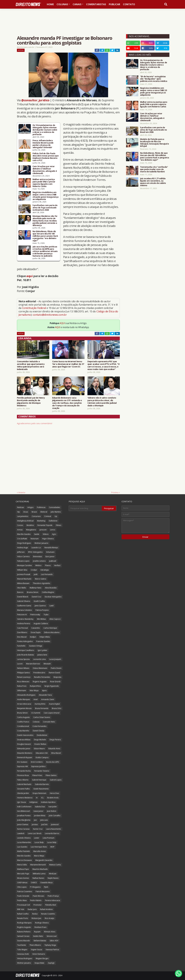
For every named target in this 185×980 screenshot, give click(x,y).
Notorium (35, 539)
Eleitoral (44, 512)
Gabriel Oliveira (24, 601)
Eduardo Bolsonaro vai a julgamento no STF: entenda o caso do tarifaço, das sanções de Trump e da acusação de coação (67, 403)
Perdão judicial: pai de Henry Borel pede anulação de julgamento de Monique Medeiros (31, 402)
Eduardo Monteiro (25, 753)
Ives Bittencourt (24, 811)
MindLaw (53, 874)
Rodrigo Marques (24, 923)
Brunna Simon (33, 592)
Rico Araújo (50, 918)
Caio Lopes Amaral (52, 713)
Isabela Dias (40, 807)
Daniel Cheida (39, 731)
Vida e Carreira (23, 556)
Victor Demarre (39, 954)
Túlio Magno (22, 950)
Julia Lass (44, 820)
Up (56, 516)
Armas (20, 530)
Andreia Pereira (24, 623)
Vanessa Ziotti (23, 954)
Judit (36, 574)
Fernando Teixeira (42, 771)
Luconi (20, 664)
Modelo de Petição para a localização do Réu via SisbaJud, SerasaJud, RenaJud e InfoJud (155, 143)
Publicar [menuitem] (114, 4)
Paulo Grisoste (23, 896)
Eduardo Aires (54, 749)
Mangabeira (31, 530)
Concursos (36, 516)
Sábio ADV (54, 941)
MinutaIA (47, 664)
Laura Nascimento (54, 829)
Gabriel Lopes (56, 780)
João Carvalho (55, 816)
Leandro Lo (36, 548)
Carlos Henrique (50, 628)
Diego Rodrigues (24, 543)
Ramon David (54, 673)
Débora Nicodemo (52, 632)
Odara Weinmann (40, 668)
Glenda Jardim (23, 793)
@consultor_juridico (35, 100)
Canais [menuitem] (77, 4)
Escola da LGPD (53, 762)
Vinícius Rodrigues (25, 958)
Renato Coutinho (48, 914)
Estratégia (45, 570)
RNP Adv (21, 909)
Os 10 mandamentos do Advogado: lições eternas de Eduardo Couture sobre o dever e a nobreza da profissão (45, 130)
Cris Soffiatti (22, 539)
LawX (52, 606)
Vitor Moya (34, 690)
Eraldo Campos (42, 757)
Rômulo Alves (50, 932)
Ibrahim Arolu (53, 798)
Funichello (21, 646)
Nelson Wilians (23, 668)
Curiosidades (54, 507)
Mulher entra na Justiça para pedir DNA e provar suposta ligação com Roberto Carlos (44, 183)
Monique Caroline (24, 565)
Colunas (36, 722)
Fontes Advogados (25, 641)
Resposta (57, 677)
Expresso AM (22, 766)
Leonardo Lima (39, 659)
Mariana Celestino (25, 610)
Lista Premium (49, 838)
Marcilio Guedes (24, 856)
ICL (42, 798)
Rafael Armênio (46, 909)
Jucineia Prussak (24, 574)
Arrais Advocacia (24, 704)
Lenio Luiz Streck (35, 833)
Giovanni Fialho (23, 789)
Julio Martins (56, 512)
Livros (53, 530)
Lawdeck (21, 833)
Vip (18, 512)
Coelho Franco (23, 722)
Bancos (20, 592)
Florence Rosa (23, 775)
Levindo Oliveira (24, 838)
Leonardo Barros (52, 833)
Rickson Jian (36, 918)
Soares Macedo (24, 941)
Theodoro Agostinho (42, 583)
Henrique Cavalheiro (26, 650)
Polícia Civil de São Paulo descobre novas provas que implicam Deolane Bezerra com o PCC (46, 157)
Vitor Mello (22, 588)
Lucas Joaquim (55, 659)
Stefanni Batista (40, 941)
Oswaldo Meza (46, 883)
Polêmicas (41, 507)
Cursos (20, 525)
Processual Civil (24, 905)
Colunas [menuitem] (62, 4)
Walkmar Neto (35, 588)
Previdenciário (39, 673)
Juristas (35, 824)
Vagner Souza (36, 950)
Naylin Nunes (53, 878)
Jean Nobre (52, 811)
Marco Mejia (39, 856)
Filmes (59, 525)
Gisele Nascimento (41, 789)
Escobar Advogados (53, 597)
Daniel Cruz (36, 597)
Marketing (41, 521)
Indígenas (33, 802)
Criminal (48, 516)
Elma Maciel (56, 753)
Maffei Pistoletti (23, 851)
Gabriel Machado (24, 784)
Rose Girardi (55, 682)
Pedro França (53, 896)
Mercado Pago (23, 874)
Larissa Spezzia (23, 659)
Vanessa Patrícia (52, 950)
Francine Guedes (43, 641)
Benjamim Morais (24, 708)
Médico (38, 565)
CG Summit (36, 713)
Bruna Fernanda (42, 708)
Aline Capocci (55, 619)
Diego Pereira (55, 740)
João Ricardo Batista (26, 655)
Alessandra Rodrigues (26, 695)
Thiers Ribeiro (35, 945)
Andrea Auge (23, 548)
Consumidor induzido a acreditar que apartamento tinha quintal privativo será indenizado (31, 365)
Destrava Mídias (24, 740)
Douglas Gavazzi (24, 744)
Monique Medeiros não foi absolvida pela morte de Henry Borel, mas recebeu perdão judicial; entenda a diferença (45, 221)
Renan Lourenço (24, 677)
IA (37, 798)
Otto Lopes (22, 887)
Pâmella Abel (51, 905)
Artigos (30, 507)
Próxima (115, 492)
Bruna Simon (22, 713)
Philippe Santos (23, 673)
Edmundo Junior (24, 749)
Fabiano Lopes (23, 561)
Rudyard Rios (35, 686)
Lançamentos (23, 516)
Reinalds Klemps (51, 548)
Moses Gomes (23, 878)
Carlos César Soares (42, 717)
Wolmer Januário (24, 963)
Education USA (42, 753)
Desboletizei (42, 735)
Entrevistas (38, 556)
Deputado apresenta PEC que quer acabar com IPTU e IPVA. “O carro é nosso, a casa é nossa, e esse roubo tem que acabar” (103, 365)
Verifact (57, 565)
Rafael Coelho (23, 914)
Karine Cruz (38, 829)
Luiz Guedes (22, 847)
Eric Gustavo (22, 762)
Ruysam (37, 932)
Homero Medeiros (25, 798)
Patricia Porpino (42, 610)
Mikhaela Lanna (39, 874)
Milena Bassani (23, 583)
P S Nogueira (35, 887)
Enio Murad (22, 637)
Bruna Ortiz (57, 708)
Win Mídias (41, 619)
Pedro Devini (56, 668)
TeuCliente (22, 945)
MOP (52, 847)
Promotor (38, 905)
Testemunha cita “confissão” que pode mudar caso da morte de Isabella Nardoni (154, 169)
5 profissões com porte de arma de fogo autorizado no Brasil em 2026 (45, 208)
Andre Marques (24, 699)
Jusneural (55, 824)
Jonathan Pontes (24, 816)
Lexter (37, 838)
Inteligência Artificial (25, 521)
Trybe (46, 615)
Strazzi (34, 512)
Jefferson (21, 552)
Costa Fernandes (39, 726)
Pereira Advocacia (53, 900)
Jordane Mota (40, 816)
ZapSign (51, 963)
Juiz (35, 820)
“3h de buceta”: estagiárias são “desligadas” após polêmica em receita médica (154, 79)
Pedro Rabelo (36, 900)
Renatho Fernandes (42, 677)
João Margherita (24, 820)
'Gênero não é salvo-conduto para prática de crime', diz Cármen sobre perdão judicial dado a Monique (102, 402)
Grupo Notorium (39, 793)
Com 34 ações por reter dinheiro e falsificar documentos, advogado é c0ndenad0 (45, 170)
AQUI (62, 323)
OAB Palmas (22, 883)
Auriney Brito (40, 704)
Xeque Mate (39, 963)
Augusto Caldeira (41, 623)
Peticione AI (22, 615)
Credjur (34, 570)
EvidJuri (33, 637)
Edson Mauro (39, 749)
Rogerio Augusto (40, 682)
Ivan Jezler (53, 807)
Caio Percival (22, 628)
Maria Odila (22, 865)
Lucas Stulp (39, 842)
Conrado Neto (49, 722)
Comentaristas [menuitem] (96, 4)
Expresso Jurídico (38, 766)
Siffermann (22, 690)
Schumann (50, 552)
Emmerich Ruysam (25, 757)
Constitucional (23, 726)
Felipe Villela (45, 637)
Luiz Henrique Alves (39, 847)
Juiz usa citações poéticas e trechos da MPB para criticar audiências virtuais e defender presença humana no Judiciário (45, 251)
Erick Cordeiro (37, 762)
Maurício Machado (40, 869)
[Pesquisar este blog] (85, 508)
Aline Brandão (51, 588)
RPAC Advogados (35, 552)
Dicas (26, 512)
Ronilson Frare (40, 927)
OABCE (34, 883)
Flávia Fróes (37, 775)
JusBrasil (53, 561)
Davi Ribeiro (22, 632)
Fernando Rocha (24, 771)
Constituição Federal (34, 308)
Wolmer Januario (41, 543)
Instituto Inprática (48, 802)
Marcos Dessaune (24, 860)
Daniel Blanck (23, 597)
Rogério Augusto (24, 927)
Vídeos (46, 534)
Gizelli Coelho (39, 601)
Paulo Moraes (38, 896)
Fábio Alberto (23, 780)
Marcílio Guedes (24, 534)
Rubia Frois (22, 686)
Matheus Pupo (23, 869)
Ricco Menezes (23, 682)
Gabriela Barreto (42, 784)
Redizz (35, 914)
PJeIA (46, 887)
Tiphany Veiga (50, 945)
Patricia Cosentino (25, 891)
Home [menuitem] (50, 4)
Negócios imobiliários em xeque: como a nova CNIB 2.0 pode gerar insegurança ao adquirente (46, 196)
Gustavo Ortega (36, 646)
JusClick (44, 824)
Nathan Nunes (38, 878)
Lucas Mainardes (24, 842)
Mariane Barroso (33, 664)
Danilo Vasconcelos (25, 735)
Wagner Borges (42, 958)
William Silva (22, 570)
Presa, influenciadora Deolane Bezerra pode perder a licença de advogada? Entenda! (43, 144)
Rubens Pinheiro (24, 932)
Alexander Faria (45, 695)
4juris (44, 690)
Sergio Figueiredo (52, 686)
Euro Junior (50, 556)
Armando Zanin (48, 699)
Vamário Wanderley (25, 619)
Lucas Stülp (52, 842)
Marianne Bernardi (38, 865)
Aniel (36, 699)
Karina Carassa (23, 829)
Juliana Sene (42, 655)
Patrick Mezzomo (43, 891)
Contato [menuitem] (129, 4)
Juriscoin (43, 530)
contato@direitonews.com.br (50, 315)
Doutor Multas (40, 744)
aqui (29, 276)
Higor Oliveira (48, 539)
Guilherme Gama (24, 606)
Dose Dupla (36, 632)
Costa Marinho (23, 731)
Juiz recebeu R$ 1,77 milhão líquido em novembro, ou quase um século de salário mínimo (153, 182)
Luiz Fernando (47, 574)
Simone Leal (52, 936)
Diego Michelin (40, 740)
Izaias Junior (38, 811)
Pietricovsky (35, 615)
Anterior (22, 492)
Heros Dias (54, 793)
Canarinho (36, 628)
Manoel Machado (24, 579)
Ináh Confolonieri (24, 807)
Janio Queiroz (40, 606)
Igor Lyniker (42, 650)
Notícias (21, 50)
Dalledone (53, 521)
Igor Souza (22, 802)
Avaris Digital (54, 704)
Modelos (30, 525)
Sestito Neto (38, 936)
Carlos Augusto (23, 717)
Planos (48, 565)
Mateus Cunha (55, 865)
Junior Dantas (23, 824)
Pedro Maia (22, 900)
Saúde (37, 534)
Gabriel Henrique (39, 780)
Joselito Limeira (39, 561)
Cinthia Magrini (48, 592)
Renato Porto (23, 918)
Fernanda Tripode (45, 525)
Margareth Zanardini (44, 860)
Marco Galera (41, 579)
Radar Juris (32, 909)
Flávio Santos (51, 775)
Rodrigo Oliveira (42, 923)
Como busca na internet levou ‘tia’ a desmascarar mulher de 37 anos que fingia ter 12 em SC (68, 364)
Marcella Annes (40, 851)
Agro (54, 534)
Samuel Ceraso (23, 936)
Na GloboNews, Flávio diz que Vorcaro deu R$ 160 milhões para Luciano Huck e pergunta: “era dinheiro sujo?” (45, 236)
